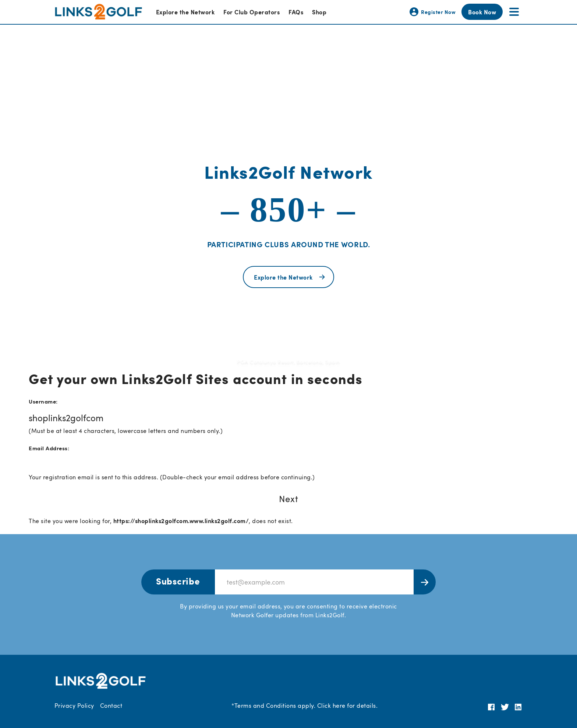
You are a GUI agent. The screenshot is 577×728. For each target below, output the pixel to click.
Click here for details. (347, 706)
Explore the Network (185, 12)
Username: (43, 401)
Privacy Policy (74, 706)
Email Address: (49, 448)
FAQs (296, 12)
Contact (111, 706)
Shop (319, 12)
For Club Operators (252, 12)
